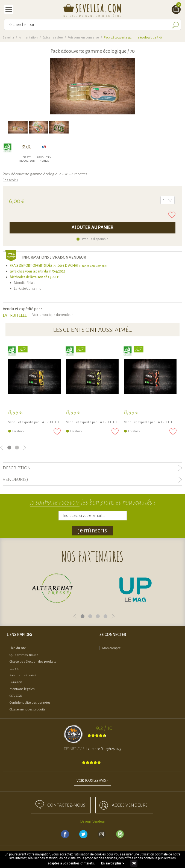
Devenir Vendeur (93, 822)
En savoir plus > (113, 863)
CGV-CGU (16, 696)
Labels (14, 669)
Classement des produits (28, 709)
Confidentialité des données (30, 703)
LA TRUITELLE (15, 315)
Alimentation (28, 38)
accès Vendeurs (130, 805)
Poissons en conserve (83, 38)
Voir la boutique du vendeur (52, 315)
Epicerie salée (53, 38)
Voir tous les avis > (92, 781)
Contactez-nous (66, 805)
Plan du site (18, 648)
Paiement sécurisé (23, 675)
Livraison (16, 682)
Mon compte (111, 648)
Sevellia (8, 38)
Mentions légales (22, 689)
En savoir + (11, 180)
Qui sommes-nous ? (24, 655)
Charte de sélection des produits (33, 662)
